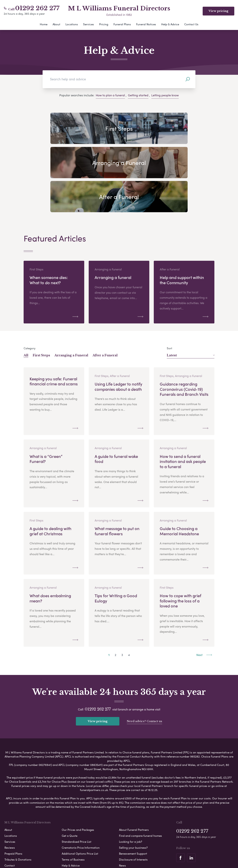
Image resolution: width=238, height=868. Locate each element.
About (56, 24)
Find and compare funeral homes (140, 775)
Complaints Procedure (141, 856)
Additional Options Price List (80, 793)
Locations (72, 24)
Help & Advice (170, 24)
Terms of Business (73, 799)
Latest (191, 295)
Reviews (10, 787)
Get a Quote (70, 775)
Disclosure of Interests (133, 799)
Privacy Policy (81, 850)
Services (89, 24)
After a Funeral (105, 295)
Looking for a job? (131, 781)
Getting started (138, 95)
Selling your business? (133, 787)
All (26, 295)
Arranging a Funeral (71, 295)
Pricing (104, 24)
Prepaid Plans (13, 793)
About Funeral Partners (134, 769)
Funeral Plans (122, 24)
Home (44, 24)
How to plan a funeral (110, 95)
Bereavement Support (133, 793)
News (122, 805)
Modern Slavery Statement (149, 850)
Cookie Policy (102, 850)
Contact (10, 805)
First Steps (41, 295)
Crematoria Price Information (81, 787)
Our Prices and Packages (78, 769)
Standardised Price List (77, 781)
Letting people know (165, 95)
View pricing (218, 11)
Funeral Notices (146, 24)
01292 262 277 (37, 8)
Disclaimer (121, 850)
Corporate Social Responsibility (103, 856)
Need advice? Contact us (144, 661)
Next (204, 595)
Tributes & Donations (18, 799)
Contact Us (191, 24)
